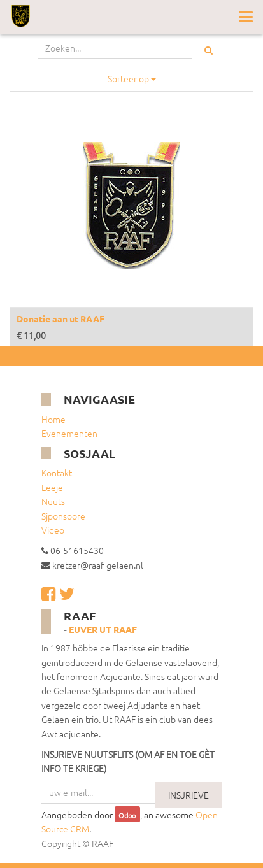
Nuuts (53, 501)
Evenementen (69, 433)
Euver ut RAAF (103, 629)
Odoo (127, 815)
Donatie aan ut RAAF (60, 318)
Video (53, 530)
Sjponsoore (63, 516)
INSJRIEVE (188, 795)
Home (53, 419)
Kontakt (57, 473)
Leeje (52, 487)
